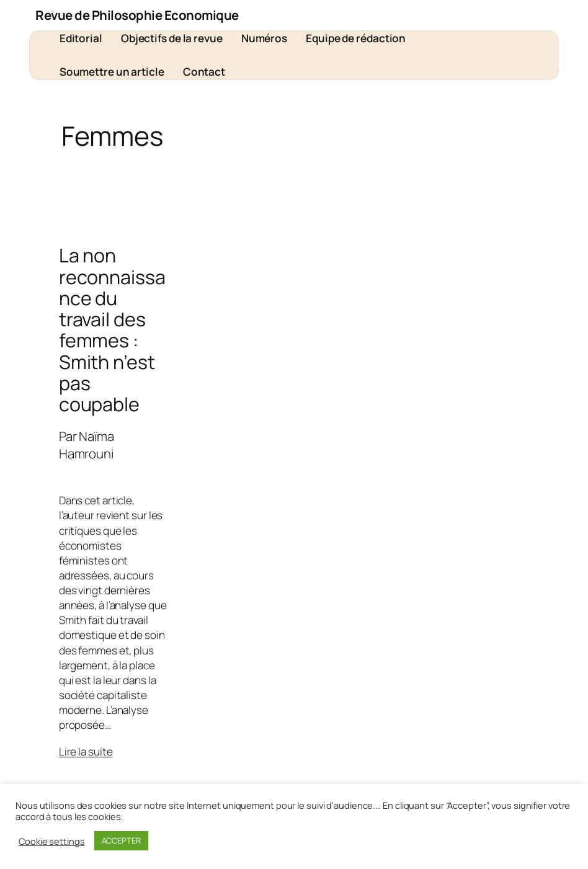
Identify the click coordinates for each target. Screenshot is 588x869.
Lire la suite (86, 751)
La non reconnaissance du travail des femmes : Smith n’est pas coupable (112, 330)
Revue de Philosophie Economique (137, 15)
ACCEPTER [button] (121, 840)
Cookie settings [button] (52, 841)
